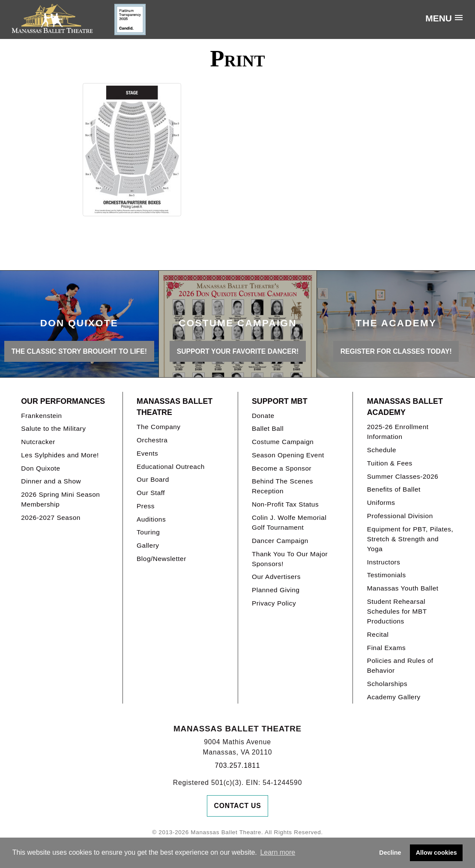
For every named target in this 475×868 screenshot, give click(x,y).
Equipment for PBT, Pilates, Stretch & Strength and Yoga (410, 539)
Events (147, 453)
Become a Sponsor (282, 468)
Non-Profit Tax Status (285, 504)
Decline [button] (390, 853)
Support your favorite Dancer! (238, 351)
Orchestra (152, 440)
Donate (263, 416)
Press (146, 506)
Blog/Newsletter (161, 559)
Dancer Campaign (280, 541)
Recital (378, 634)
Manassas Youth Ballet (403, 588)
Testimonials (387, 575)
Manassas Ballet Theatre (175, 407)
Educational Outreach (171, 467)
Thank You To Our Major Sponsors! (290, 559)
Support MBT (280, 401)
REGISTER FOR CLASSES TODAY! (396, 351)
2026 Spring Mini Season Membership (60, 499)
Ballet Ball (268, 428)
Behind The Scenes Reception (282, 486)
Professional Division (400, 516)
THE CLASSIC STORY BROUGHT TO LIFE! (79, 351)
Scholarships (387, 684)
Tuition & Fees (390, 463)
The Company (159, 427)
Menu (439, 18)
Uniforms (381, 503)
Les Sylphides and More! (60, 455)
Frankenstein (41, 416)
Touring (148, 532)
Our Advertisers (276, 577)
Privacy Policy (274, 603)
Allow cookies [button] (436, 853)
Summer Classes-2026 (403, 476)
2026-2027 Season (51, 518)
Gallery (148, 545)
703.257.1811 (238, 765)
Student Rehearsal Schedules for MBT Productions (397, 611)
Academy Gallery (394, 697)
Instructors (384, 562)
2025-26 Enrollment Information (398, 432)
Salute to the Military (53, 428)
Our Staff (151, 493)
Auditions (151, 519)
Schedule (382, 450)
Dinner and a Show (51, 481)
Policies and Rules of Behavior (400, 665)
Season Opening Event (288, 455)
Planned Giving (276, 590)
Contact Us (238, 806)
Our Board (153, 479)
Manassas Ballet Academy (405, 407)
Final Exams (387, 648)
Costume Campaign (283, 442)
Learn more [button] (278, 852)
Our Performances (63, 401)
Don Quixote (40, 468)
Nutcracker (38, 442)
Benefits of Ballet (394, 489)
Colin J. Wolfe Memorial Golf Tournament (289, 522)
